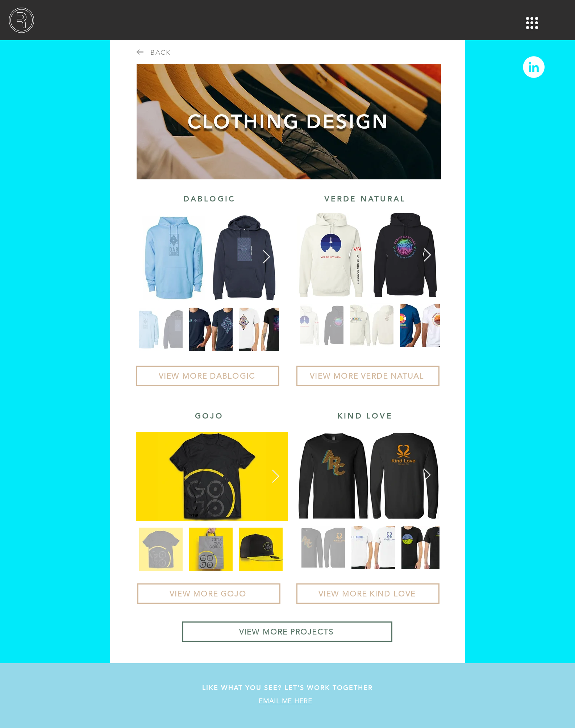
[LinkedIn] (534, 67)
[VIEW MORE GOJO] (209, 594)
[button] (532, 23)
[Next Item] (266, 257)
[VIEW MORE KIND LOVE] (368, 594)
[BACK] (162, 52)
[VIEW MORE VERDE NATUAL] (368, 376)
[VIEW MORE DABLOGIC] (208, 376)
